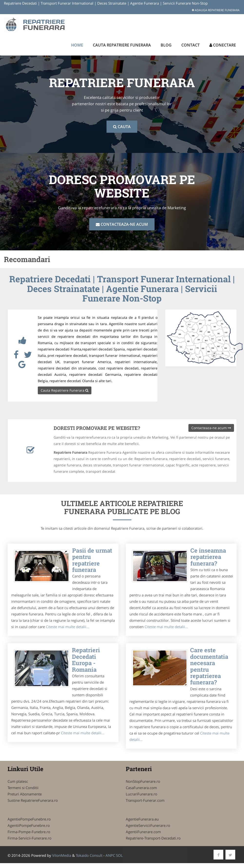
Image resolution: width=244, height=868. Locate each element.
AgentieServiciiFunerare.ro (148, 825)
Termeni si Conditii (23, 788)
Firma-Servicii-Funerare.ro (29, 838)
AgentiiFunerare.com (143, 832)
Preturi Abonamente (25, 794)
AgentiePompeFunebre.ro (29, 819)
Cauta (122, 127)
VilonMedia (62, 855)
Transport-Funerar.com (145, 800)
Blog (166, 45)
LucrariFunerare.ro (142, 794)
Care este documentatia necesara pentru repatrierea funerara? (209, 666)
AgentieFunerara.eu (142, 819)
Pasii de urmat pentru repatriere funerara (92, 560)
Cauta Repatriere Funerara (122, 45)
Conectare (223, 45)
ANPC (110, 855)
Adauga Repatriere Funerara (216, 10)
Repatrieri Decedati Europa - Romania (86, 660)
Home (77, 45)
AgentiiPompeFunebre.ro (29, 825)
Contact (190, 45)
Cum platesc (18, 781)
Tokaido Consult (89, 855)
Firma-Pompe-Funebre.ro (29, 832)
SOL (119, 855)
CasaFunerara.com (141, 788)
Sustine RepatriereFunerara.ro (33, 800)
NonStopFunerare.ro (143, 781)
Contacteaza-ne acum (122, 224)
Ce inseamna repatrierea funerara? (208, 557)
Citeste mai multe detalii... (68, 627)
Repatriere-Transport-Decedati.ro (153, 838)
